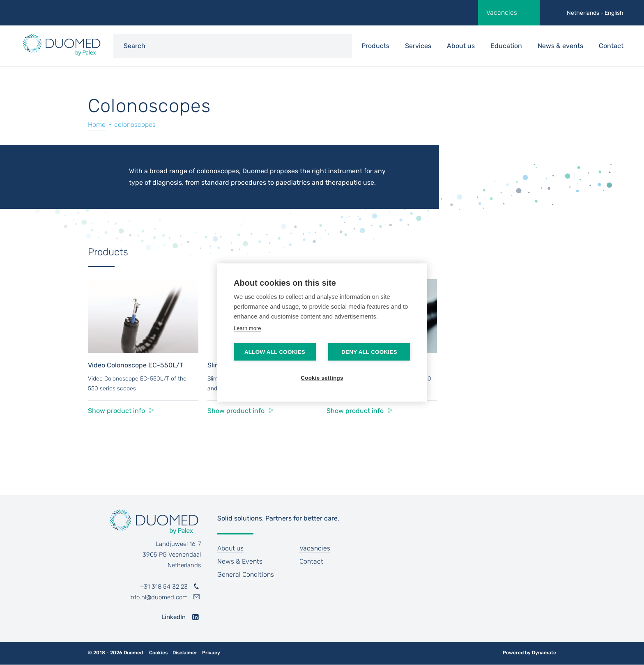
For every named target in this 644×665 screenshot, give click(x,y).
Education (506, 46)
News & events (560, 46)
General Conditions (246, 574)
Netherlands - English (595, 13)
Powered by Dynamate (529, 653)
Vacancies (502, 13)
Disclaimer (185, 653)
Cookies (158, 653)
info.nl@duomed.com (159, 597)
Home (97, 125)
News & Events (240, 561)
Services (418, 46)
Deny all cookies (369, 352)
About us (461, 46)
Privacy (211, 653)
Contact (611, 46)
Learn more (247, 328)
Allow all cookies (275, 352)
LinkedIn (174, 617)
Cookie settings (322, 378)
